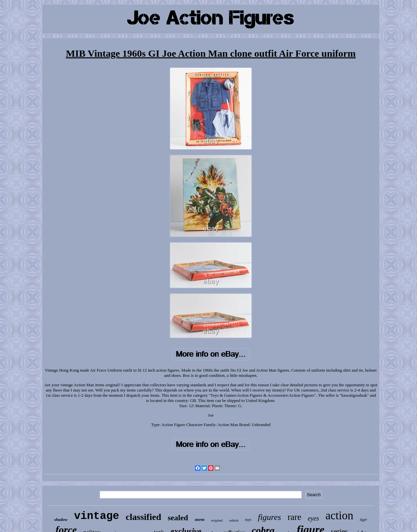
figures (269, 517)
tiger (364, 520)
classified (144, 517)
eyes (313, 518)
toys (248, 520)
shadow (61, 519)
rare (295, 517)
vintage (97, 516)
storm (199, 519)
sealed (178, 518)
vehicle (234, 520)
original (217, 520)
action (339, 516)
